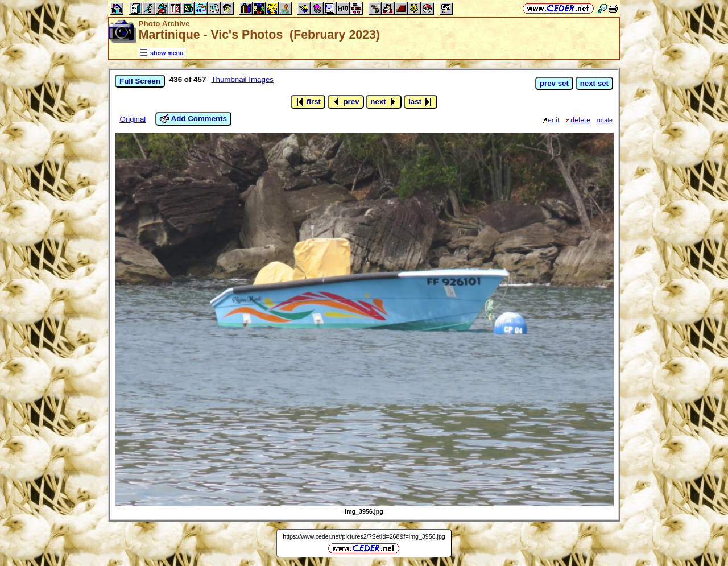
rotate (605, 120)
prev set (554, 83)
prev (346, 102)
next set (594, 83)
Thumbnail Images (242, 79)
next (384, 102)
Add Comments (193, 119)
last (421, 102)
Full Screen (140, 81)
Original (133, 119)
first (308, 102)
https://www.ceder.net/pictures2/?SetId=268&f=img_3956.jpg (364, 536)
